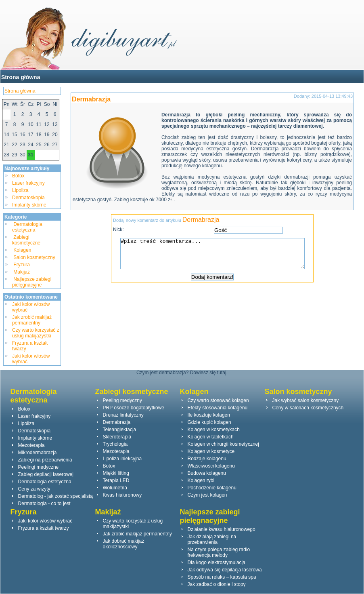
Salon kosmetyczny (34, 257)
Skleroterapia (117, 437)
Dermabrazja (91, 99)
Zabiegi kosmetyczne (27, 240)
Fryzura (22, 265)
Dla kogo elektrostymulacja (217, 562)
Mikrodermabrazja (38, 453)
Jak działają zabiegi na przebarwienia (212, 539)
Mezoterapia (31, 445)
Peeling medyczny (122, 400)
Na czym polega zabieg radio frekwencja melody (219, 552)
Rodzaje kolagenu (207, 459)
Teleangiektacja (120, 430)
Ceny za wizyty (34, 489)
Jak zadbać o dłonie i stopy (217, 584)
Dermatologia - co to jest (44, 503)
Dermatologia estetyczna (27, 227)
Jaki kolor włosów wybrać (45, 521)
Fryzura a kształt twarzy (44, 528)
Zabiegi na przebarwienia (45, 460)
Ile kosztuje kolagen (209, 415)
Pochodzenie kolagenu (212, 488)
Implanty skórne (29, 205)
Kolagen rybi (201, 480)
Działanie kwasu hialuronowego (222, 529)
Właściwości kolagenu (211, 466)
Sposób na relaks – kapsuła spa (222, 577)
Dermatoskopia (28, 198)
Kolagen (22, 250)
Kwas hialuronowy (122, 495)
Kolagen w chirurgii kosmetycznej (223, 444)
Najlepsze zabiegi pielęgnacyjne (32, 282)
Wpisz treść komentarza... (216, 257)
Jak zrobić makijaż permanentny (32, 320)
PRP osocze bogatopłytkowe (134, 408)
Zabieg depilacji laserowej (46, 474)
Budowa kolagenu (207, 473)
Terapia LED (116, 480)
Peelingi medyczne (39, 467)
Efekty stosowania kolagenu (218, 408)
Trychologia (115, 444)
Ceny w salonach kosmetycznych (308, 408)
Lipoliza (20, 190)
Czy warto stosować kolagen (218, 400)
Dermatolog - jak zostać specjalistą (55, 496)
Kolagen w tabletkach (211, 437)
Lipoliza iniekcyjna (122, 459)
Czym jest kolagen (207, 495)
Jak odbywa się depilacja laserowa (225, 570)
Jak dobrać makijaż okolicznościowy (124, 544)
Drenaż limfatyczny (123, 415)
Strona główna (21, 77)
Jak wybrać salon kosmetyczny (306, 400)
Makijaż (22, 272)
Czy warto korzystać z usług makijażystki (36, 333)
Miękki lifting (116, 473)
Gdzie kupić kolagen (209, 422)
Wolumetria (115, 488)
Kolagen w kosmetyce (211, 451)
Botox (18, 176)
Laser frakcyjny (28, 183)
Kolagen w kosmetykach (214, 430)
